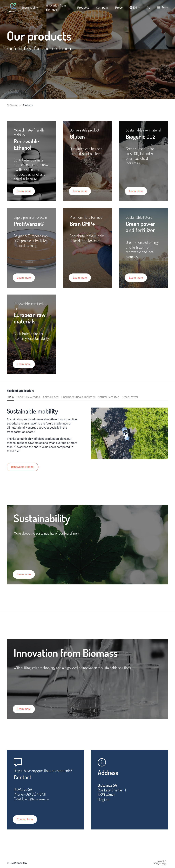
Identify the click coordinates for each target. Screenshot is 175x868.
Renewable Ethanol (28, 145)
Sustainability (30, 8)
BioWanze (12, 105)
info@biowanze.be (38, 801)
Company (102, 8)
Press (118, 8)
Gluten (78, 137)
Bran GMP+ (83, 225)
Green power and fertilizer (142, 228)
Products (83, 8)
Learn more (25, 191)
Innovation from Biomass (56, 8)
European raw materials (31, 320)
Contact (23, 779)
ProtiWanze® (30, 225)
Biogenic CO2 (142, 137)
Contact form (27, 820)
